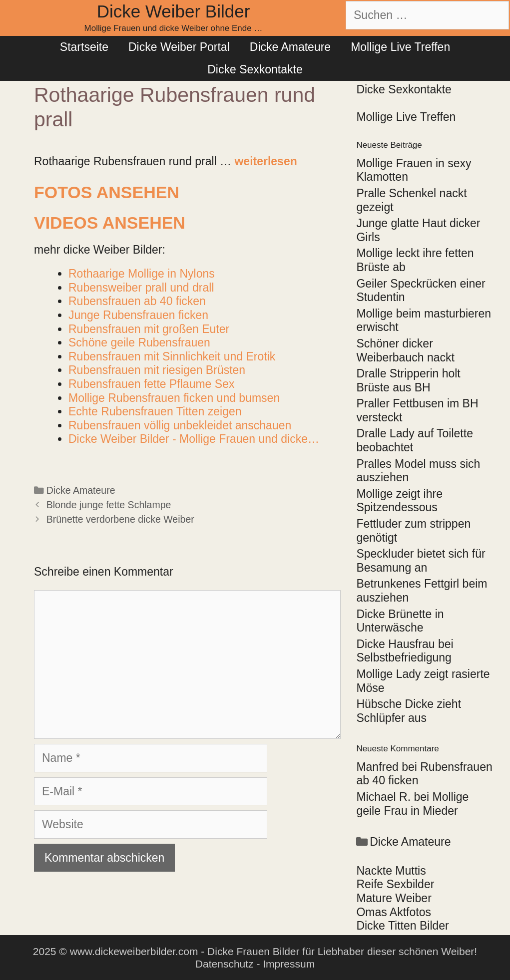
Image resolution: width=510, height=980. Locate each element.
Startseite (84, 47)
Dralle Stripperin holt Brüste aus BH (408, 380)
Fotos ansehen (107, 192)
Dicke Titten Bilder (402, 926)
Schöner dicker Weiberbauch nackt (405, 350)
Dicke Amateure (290, 47)
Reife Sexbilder (395, 884)
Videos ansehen (110, 223)
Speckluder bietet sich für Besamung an (421, 561)
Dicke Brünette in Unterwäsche (400, 621)
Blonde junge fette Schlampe (109, 505)
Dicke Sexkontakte (255, 69)
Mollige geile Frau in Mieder (412, 804)
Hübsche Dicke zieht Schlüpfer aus (409, 711)
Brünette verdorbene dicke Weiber (120, 519)
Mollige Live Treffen (400, 47)
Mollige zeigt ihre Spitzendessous (399, 501)
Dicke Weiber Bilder (174, 11)
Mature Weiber (394, 898)
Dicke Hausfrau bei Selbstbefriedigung (405, 651)
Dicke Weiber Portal (179, 47)
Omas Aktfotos (394, 912)
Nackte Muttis (391, 871)
